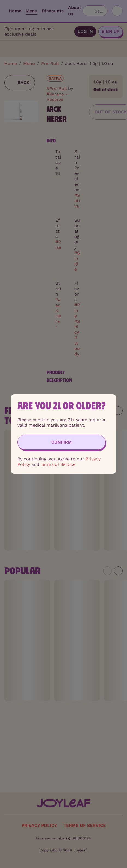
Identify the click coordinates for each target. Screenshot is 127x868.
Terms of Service (58, 464)
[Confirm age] (61, 442)
